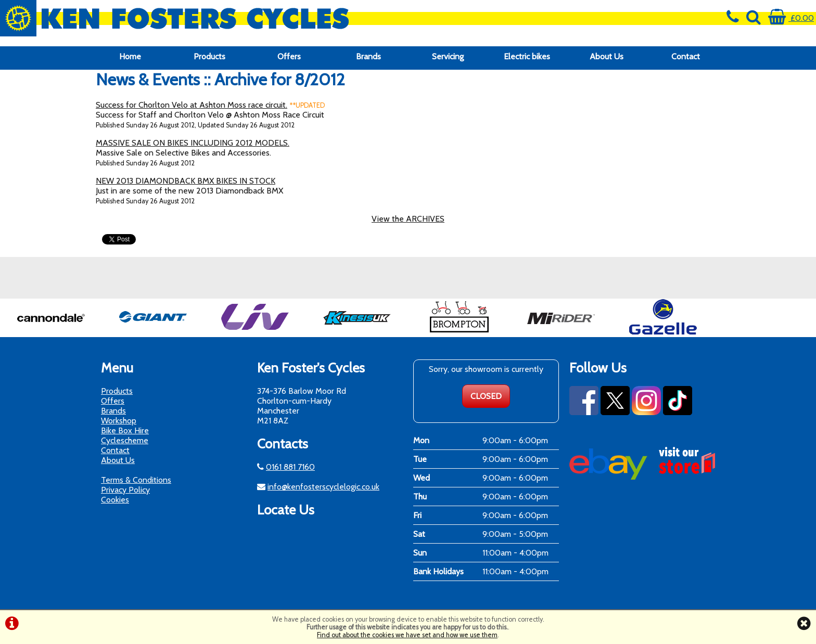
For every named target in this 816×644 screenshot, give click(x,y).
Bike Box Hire (125, 430)
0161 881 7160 (290, 467)
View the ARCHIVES (408, 219)
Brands (368, 56)
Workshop (119, 421)
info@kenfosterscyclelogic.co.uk (323, 487)
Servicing (448, 56)
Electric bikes (527, 56)
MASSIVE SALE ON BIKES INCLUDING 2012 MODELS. (193, 143)
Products (209, 56)
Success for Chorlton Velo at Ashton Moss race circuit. (192, 105)
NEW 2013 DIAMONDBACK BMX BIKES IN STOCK (186, 181)
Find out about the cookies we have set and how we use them (407, 635)
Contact (686, 56)
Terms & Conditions (136, 480)
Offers (289, 56)
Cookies (115, 500)
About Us (607, 56)
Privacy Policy (125, 490)
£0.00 (791, 18)
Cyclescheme (125, 440)
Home (130, 56)
